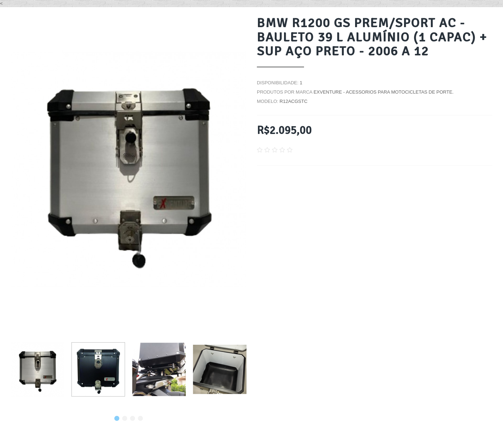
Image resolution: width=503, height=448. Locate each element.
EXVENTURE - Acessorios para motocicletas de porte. (384, 92)
